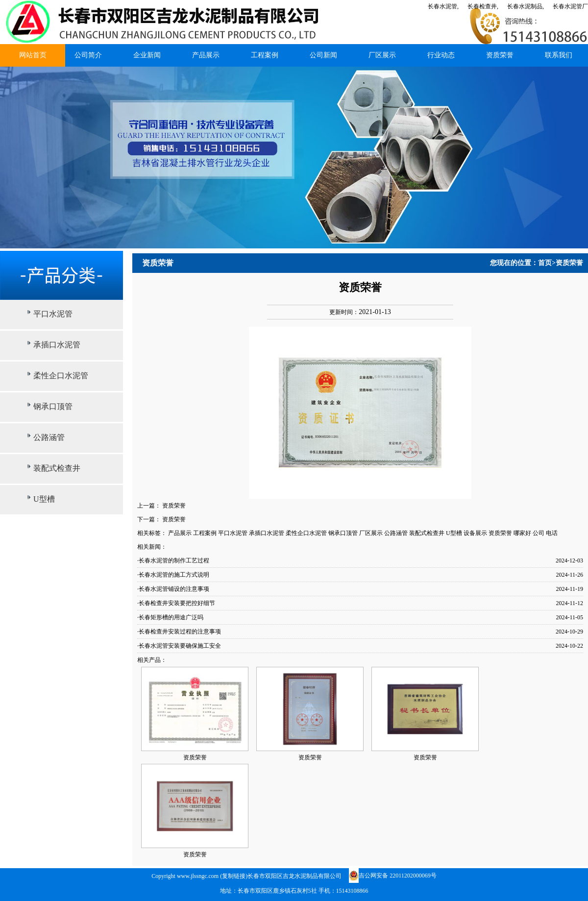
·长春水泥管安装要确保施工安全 (179, 646)
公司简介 (88, 55)
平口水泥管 (53, 314)
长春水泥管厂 (570, 6)
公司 (539, 533)
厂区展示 (382, 55)
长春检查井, (483, 6)
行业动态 (441, 55)
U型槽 (44, 499)
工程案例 (265, 55)
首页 (545, 263)
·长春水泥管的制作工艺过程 (173, 560)
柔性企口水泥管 (61, 376)
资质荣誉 (500, 55)
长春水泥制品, (526, 6)
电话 (552, 533)
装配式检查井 (57, 468)
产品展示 (206, 55)
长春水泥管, (443, 6)
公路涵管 (49, 437)
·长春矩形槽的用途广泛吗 (170, 617)
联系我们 (559, 55)
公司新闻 (323, 55)
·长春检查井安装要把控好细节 (176, 603)
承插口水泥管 (57, 345)
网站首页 (33, 55)
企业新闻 (147, 55)
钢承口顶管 (53, 406)
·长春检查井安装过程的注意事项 (179, 632)
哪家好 (522, 533)
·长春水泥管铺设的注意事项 (173, 589)
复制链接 (234, 876)
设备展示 (475, 533)
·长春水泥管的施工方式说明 (173, 575)
